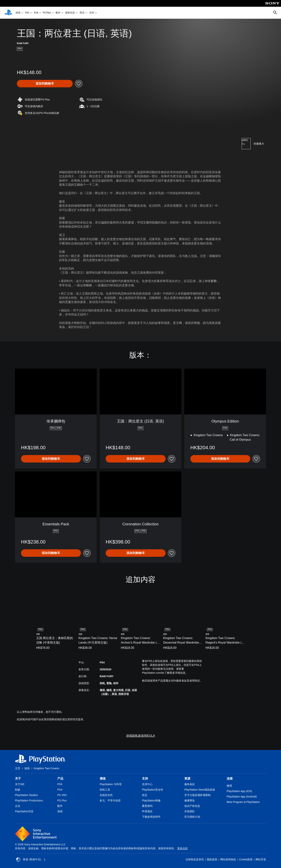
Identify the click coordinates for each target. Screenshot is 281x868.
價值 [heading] (103, 779)
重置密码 (147, 806)
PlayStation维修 (151, 800)
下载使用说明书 (151, 817)
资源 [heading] (187, 779)
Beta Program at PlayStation (243, 802)
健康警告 (190, 800)
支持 (92, 13)
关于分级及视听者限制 (197, 795)
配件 (58, 13)
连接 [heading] (230, 779)
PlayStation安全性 (153, 790)
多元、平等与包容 (110, 800)
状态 (145, 795)
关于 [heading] (18, 779)
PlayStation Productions (29, 800)
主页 (18, 768)
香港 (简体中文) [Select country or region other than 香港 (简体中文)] (31, 860)
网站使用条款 (228, 859)
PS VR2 (62, 795)
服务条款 (190, 784)
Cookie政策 (246, 859)
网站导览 (261, 859)
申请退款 (147, 811)
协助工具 (105, 790)
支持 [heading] (145, 779)
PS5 (27, 13)
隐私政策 (212, 859)
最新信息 (70, 13)
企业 (18, 806)
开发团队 (190, 811)
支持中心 (147, 784)
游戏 (18, 13)
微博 (229, 786)
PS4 (36, 13)
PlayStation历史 (24, 811)
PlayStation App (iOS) (239, 791)
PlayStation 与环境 (111, 784)
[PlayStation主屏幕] (8, 13)
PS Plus (47, 13)
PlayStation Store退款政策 (200, 790)
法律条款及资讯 (195, 859)
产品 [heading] (60, 779)
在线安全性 (106, 795)
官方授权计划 (192, 817)
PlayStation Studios (26, 795)
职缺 (18, 790)
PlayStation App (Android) (242, 797)
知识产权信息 (192, 806)
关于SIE (20, 784)
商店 (82, 13)
